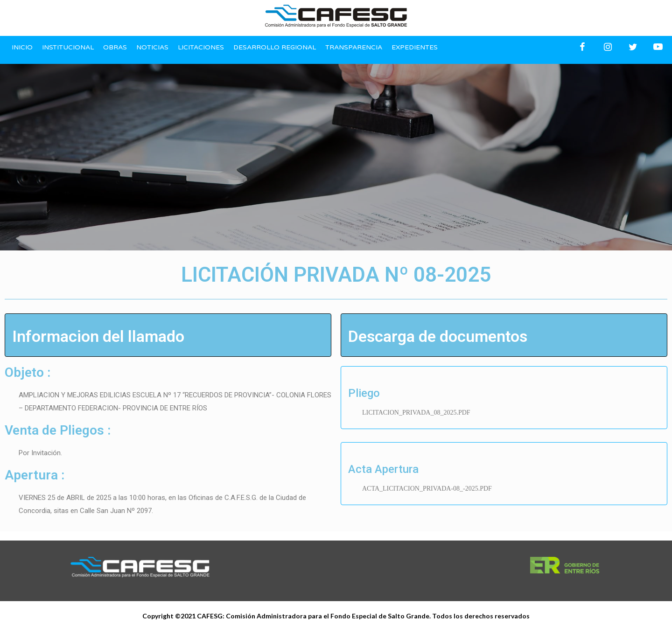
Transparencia (354, 47)
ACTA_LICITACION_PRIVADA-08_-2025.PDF (427, 489)
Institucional (68, 47)
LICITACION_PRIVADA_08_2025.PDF (416, 413)
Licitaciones (201, 47)
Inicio (22, 47)
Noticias (152, 47)
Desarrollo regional (275, 47)
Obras (115, 47)
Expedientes (415, 47)
